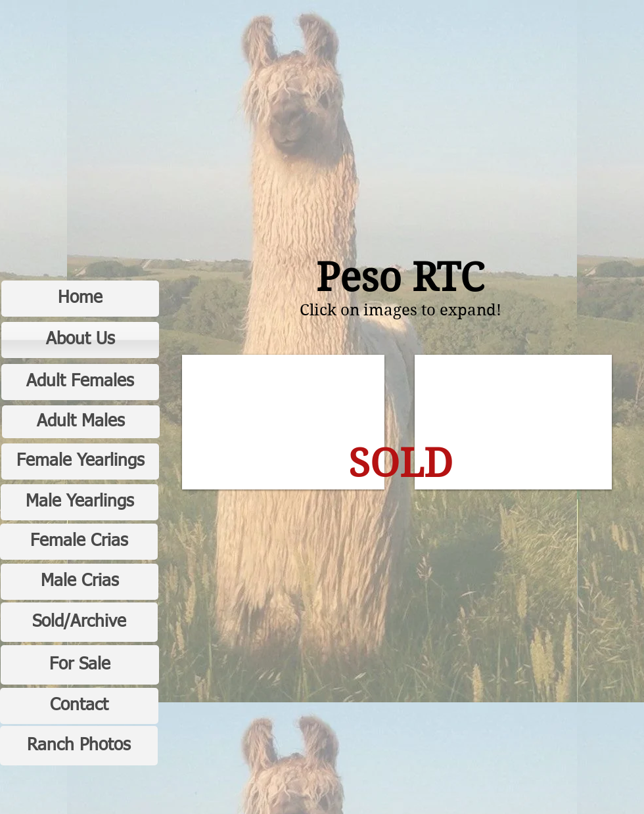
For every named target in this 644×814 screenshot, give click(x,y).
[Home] (80, 299)
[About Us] (80, 340)
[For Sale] (80, 665)
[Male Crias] (80, 582)
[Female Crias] (79, 542)
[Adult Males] (81, 422)
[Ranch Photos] (79, 746)
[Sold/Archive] (79, 622)
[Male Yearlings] (80, 502)
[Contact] (79, 706)
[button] (283, 422)
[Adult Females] (80, 382)
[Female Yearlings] (80, 462)
